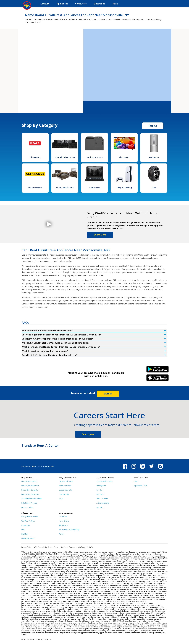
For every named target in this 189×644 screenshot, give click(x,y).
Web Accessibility (41, 547)
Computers (94, 188)
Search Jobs (88, 434)
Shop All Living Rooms (65, 157)
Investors (100, 490)
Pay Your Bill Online (66, 481)
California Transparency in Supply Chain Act (77, 547)
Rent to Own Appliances (30, 486)
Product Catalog (27, 507)
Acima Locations (103, 503)
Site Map (25, 534)
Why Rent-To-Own (28, 521)
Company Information (105, 481)
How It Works (64, 494)
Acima (61, 534)
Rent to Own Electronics (30, 494)
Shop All (153, 126)
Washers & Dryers (94, 157)
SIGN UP (108, 394)
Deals (136, 481)
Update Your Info (65, 490)
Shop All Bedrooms (65, 188)
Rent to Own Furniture (29, 481)
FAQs (61, 499)
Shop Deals (35, 157)
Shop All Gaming (124, 188)
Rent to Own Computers (30, 490)
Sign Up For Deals (141, 486)
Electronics (124, 157)
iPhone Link (158, 379)
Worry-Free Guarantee (30, 517)
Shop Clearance (35, 188)
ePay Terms (54, 547)
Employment (101, 486)
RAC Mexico (63, 525)
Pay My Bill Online (28, 538)
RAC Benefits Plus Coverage (69, 530)
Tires (154, 188)
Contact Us (25, 525)
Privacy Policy (26, 547)
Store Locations (102, 499)
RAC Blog (100, 507)
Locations (26, 466)
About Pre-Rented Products (32, 499)
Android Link (158, 370)
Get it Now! (63, 517)
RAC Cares (100, 494)
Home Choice (64, 521)
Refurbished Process (29, 503)
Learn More (100, 235)
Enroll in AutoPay (65, 486)
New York (36, 466)
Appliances (154, 157)
